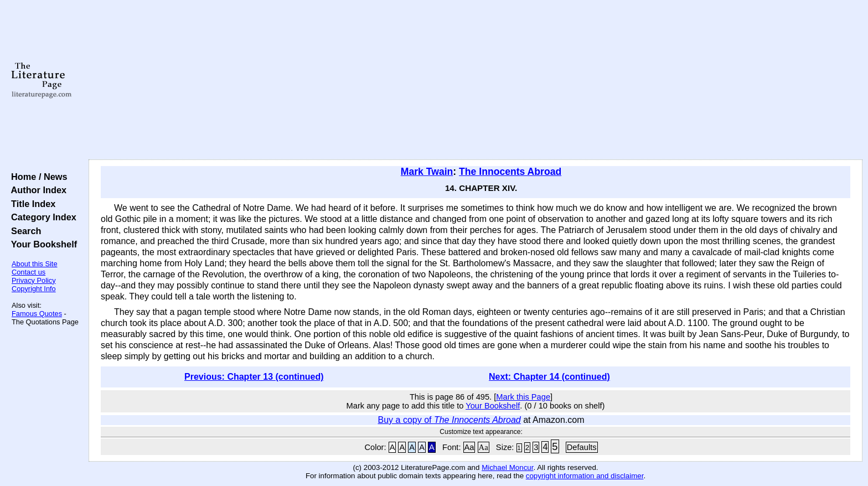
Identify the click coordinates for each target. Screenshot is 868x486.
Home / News (37, 177)
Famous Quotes (37, 314)
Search (24, 231)
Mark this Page (523, 397)
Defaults (582, 447)
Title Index (31, 204)
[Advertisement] (476, 80)
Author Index (36, 190)
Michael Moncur (507, 467)
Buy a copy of (449, 420)
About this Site (35, 264)
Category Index (41, 217)
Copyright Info (34, 289)
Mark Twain (427, 172)
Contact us (29, 272)
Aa (469, 447)
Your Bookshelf (42, 244)
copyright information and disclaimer (585, 476)
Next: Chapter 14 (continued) (549, 377)
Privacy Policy (34, 280)
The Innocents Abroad (510, 172)
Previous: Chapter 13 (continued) (254, 377)
